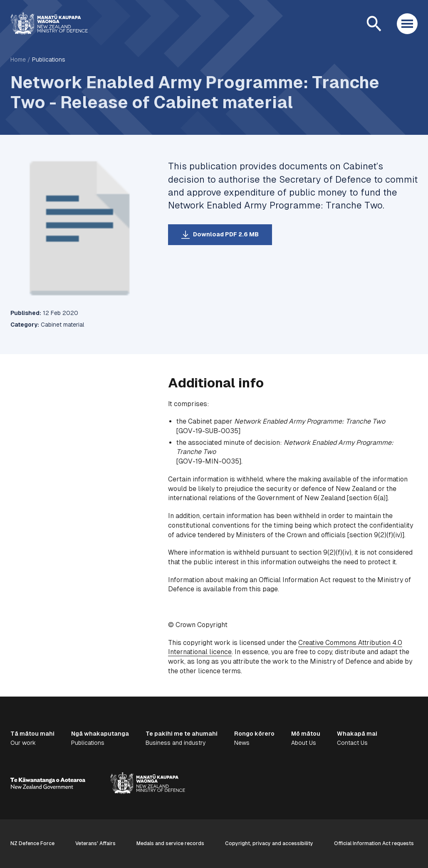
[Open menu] (407, 24)
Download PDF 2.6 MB (226, 234)
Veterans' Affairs (95, 843)
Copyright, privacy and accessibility (269, 843)
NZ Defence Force (32, 843)
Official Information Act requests (374, 843)
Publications (49, 60)
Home (18, 60)
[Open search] (374, 24)
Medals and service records (170, 843)
